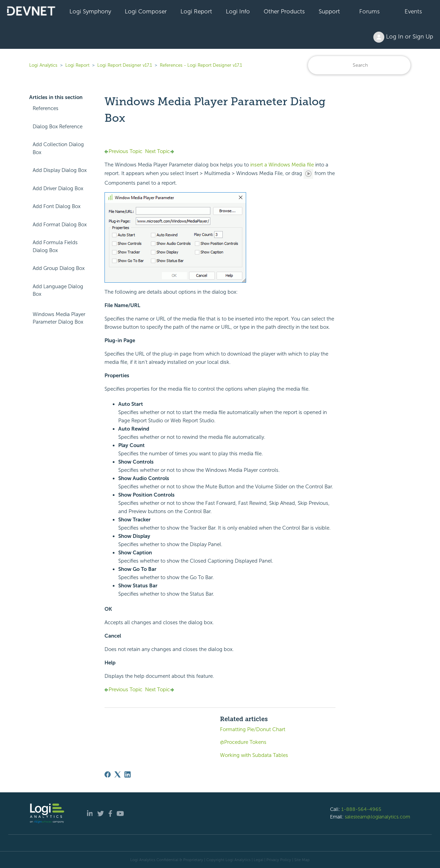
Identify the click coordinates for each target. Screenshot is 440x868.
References (46, 108)
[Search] (359, 65)
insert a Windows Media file (282, 165)
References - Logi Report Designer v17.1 (201, 65)
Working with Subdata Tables (254, 755)
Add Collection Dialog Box (58, 148)
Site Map (302, 860)
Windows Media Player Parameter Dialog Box (59, 318)
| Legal (257, 860)
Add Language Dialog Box (58, 290)
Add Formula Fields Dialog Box (55, 246)
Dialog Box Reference (58, 127)
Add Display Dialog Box (60, 170)
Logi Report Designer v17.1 (125, 65)
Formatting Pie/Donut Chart (253, 729)
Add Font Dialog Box (57, 206)
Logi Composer (146, 11)
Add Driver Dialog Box (58, 188)
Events (413, 11)
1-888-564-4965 (361, 809)
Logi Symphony (90, 11)
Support (329, 11)
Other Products (284, 11)
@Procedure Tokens (243, 742)
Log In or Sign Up (403, 37)
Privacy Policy (279, 860)
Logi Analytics (43, 65)
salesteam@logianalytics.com (377, 817)
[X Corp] (118, 774)
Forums (370, 11)
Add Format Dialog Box (60, 225)
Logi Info (238, 11)
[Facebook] (108, 774)
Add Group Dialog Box (59, 268)
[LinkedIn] (128, 774)
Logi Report (196, 11)
